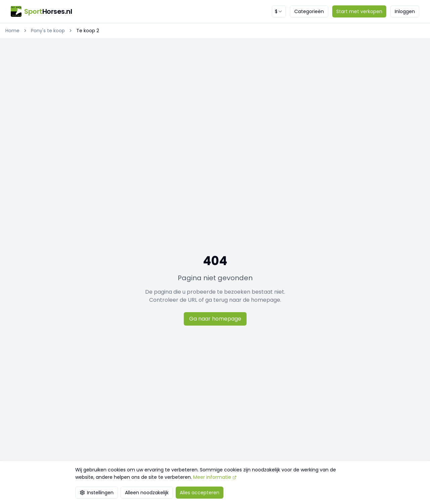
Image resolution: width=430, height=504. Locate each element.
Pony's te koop (48, 31)
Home (12, 31)
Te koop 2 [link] (88, 31)
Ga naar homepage (215, 319)
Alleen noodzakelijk (147, 493)
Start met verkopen (359, 11)
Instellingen (97, 493)
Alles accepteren (200, 493)
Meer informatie (215, 477)
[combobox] (279, 11)
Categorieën (309, 11)
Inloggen (405, 11)
